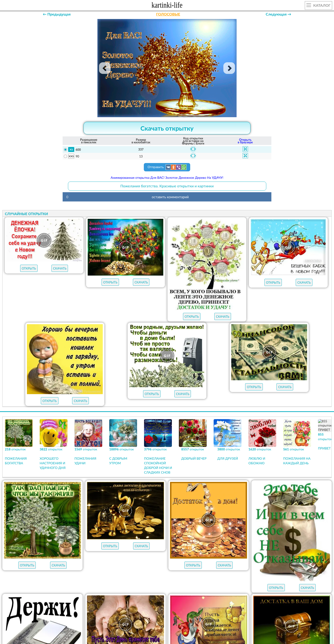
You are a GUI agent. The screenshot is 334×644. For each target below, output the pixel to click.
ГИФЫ (185, 553)
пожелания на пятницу (241, 571)
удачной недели (228, 587)
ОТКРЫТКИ (161, 553)
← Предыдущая (57, 14)
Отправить (167, 167)
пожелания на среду (137, 579)
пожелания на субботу (190, 571)
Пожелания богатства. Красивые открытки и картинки (167, 186)
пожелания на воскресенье (136, 571)
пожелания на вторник (184, 579)
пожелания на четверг (91, 579)
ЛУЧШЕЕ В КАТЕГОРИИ (125, 553)
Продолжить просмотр (167, 499)
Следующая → (279, 14)
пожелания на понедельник (238, 579)
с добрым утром (87, 571)
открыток (85, 553)
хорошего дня (104, 587)
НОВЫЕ (207, 553)
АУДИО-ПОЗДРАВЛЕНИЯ (242, 553)
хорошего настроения (165, 587)
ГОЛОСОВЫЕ (168, 14)
